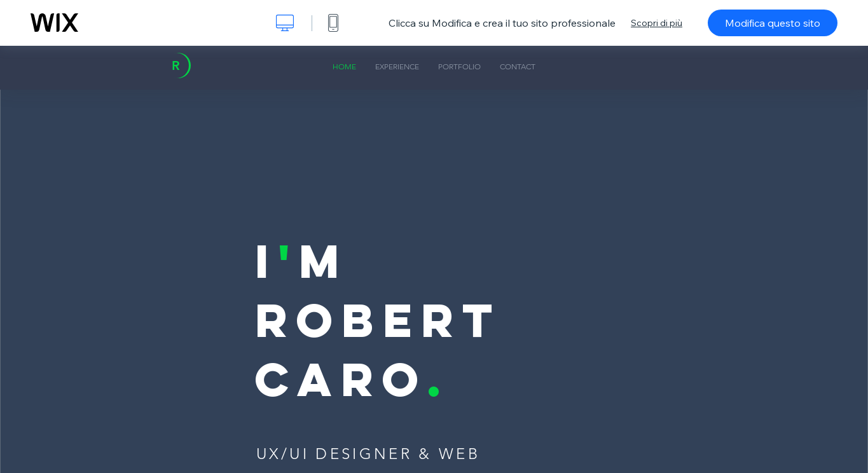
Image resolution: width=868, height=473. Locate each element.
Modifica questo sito (773, 23)
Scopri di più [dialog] (657, 23)
